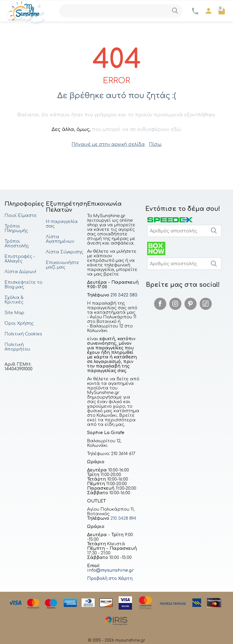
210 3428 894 (123, 518)
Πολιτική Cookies (23, 334)
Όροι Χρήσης (19, 323)
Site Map (14, 312)
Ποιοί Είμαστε (21, 215)
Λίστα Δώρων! (20, 271)
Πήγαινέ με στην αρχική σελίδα (108, 144)
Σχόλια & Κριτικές (14, 300)
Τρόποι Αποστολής (17, 243)
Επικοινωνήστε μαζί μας (62, 265)
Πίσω (154, 144)
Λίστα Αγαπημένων (60, 239)
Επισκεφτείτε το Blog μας (23, 284)
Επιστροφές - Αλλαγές (20, 259)
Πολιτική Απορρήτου (17, 347)
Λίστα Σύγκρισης (64, 252)
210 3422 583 (124, 295)
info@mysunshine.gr (110, 570)
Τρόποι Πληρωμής (16, 228)
